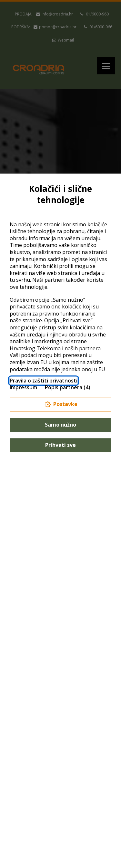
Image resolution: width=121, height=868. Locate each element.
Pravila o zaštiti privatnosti (44, 381)
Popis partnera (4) (68, 387)
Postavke (61, 404)
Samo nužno (60, 425)
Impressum (23, 387)
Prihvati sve (60, 445)
